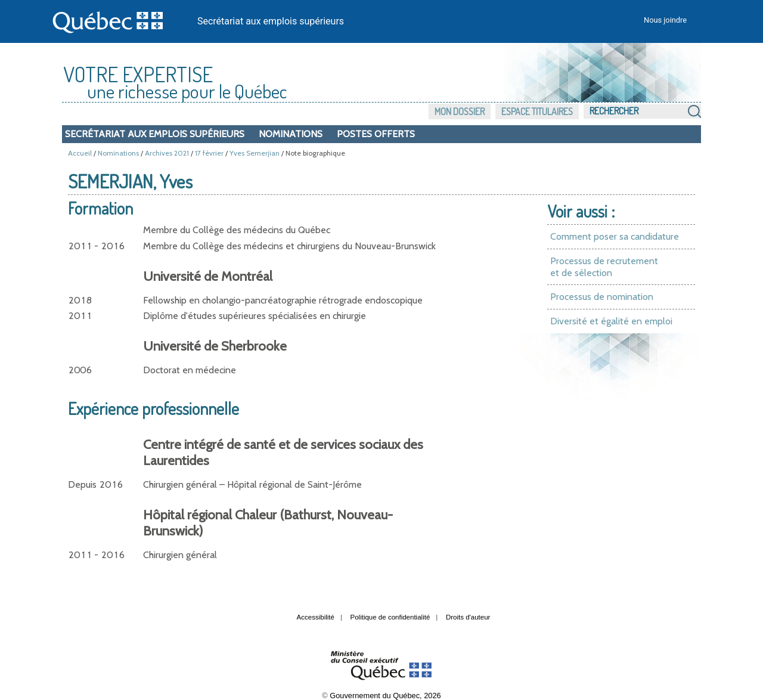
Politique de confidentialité (390, 617)
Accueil (80, 153)
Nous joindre (665, 20)
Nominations (291, 134)
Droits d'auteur (468, 617)
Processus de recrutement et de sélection (604, 267)
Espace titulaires (537, 111)
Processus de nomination (602, 297)
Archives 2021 (167, 153)
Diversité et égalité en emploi (611, 321)
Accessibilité (316, 617)
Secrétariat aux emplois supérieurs (271, 21)
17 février (209, 153)
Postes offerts (376, 134)
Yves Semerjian (255, 153)
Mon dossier (460, 111)
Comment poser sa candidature (615, 236)
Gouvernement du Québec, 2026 (385, 696)
